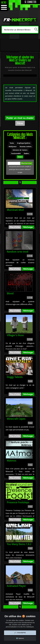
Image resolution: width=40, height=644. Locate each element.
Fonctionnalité (16, 153)
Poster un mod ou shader (20, 118)
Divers (20, 157)
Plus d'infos (15, 227)
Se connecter (30, 2)
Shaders (26, 153)
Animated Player (16, 586)
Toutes (12, 143)
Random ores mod (17, 252)
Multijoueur (13, 147)
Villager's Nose (15, 335)
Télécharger (28, 227)
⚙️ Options (20, 638)
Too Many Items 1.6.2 (19, 544)
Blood (10, 293)
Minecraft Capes (16, 419)
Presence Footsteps (18, 502)
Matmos (11, 461)
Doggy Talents (15, 377)
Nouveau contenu (26, 147)
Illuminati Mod (15, 210)
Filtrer (20, 123)
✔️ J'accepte (20, 633)
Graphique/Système (24, 143)
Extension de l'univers (20, 150)
